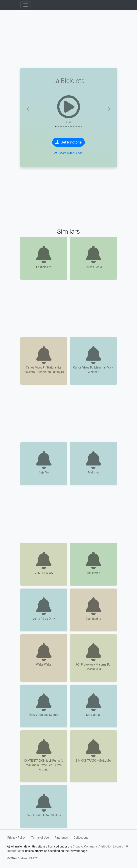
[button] (28, 109)
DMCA (33, 858)
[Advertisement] (69, 39)
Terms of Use (40, 838)
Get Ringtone (68, 142)
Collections (81, 838)
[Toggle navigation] (26, 5)
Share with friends (68, 153)
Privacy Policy (16, 838)
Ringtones (61, 838)
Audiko (22, 858)
